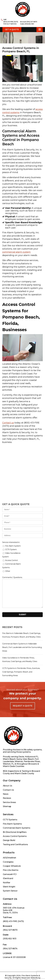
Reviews (7, 781)
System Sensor (10, 873)
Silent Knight (9, 869)
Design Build (9, 823)
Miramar (19, 744)
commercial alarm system (16, 252)
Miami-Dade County (24, 756)
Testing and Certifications (15, 827)
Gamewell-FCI (10, 857)
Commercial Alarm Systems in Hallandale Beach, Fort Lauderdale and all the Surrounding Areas (22, 647)
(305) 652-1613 (29, 24)
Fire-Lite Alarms (11, 853)
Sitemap (7, 789)
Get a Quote (12, 30)
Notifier (7, 865)
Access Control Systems (15, 819)
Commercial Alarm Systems (17, 810)
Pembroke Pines (32, 744)
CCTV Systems (10, 802)
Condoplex (8, 844)
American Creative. (16, 963)
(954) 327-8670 (32, 22)
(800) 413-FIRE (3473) (11, 22)
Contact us (8, 423)
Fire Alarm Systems (12, 806)
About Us (7, 768)
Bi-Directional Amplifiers (15, 815)
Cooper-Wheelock (12, 848)
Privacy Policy (31, 963)
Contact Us (8, 772)
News (6, 776)
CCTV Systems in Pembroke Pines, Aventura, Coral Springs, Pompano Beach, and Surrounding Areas (21, 672)
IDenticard (8, 861)
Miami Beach (9, 741)
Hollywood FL (32, 739)
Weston (7, 746)
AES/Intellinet (9, 840)
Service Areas (9, 785)
